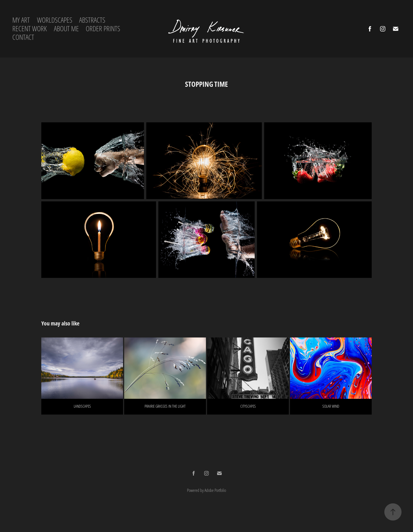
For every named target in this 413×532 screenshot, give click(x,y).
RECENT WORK (30, 29)
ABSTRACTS (92, 20)
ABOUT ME (66, 29)
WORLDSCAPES (55, 20)
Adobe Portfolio (215, 490)
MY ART (21, 20)
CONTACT (23, 37)
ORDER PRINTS (103, 29)
